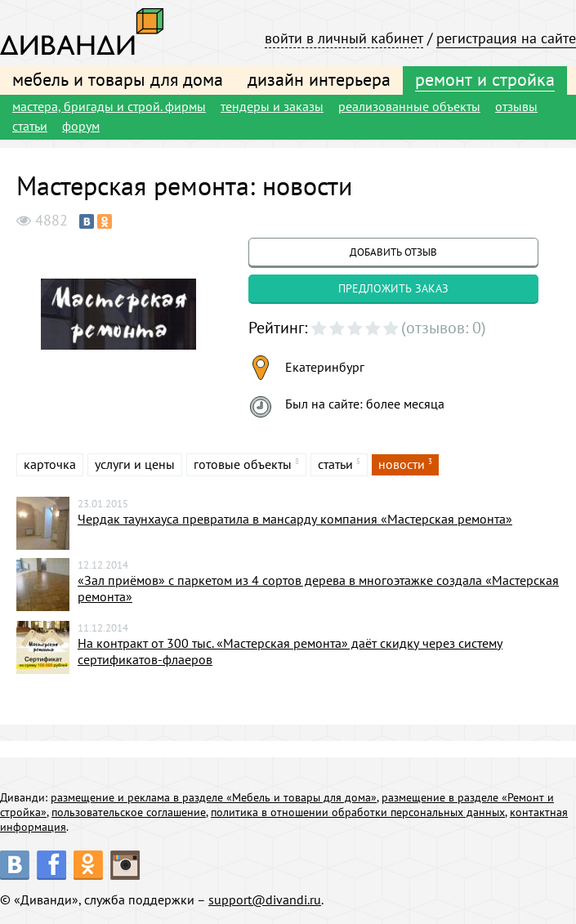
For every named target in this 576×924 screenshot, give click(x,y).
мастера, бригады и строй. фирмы (109, 106)
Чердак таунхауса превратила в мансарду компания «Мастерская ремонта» (295, 519)
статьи (30, 126)
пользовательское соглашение (129, 812)
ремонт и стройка (485, 79)
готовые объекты (243, 464)
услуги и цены (135, 464)
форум (81, 126)
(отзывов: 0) (444, 328)
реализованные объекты (409, 106)
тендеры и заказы (272, 106)
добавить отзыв (393, 252)
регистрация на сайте (506, 38)
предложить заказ (393, 288)
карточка (50, 464)
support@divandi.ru (265, 899)
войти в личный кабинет (344, 38)
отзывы (516, 106)
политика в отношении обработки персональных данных (358, 812)
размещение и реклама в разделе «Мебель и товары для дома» (214, 797)
